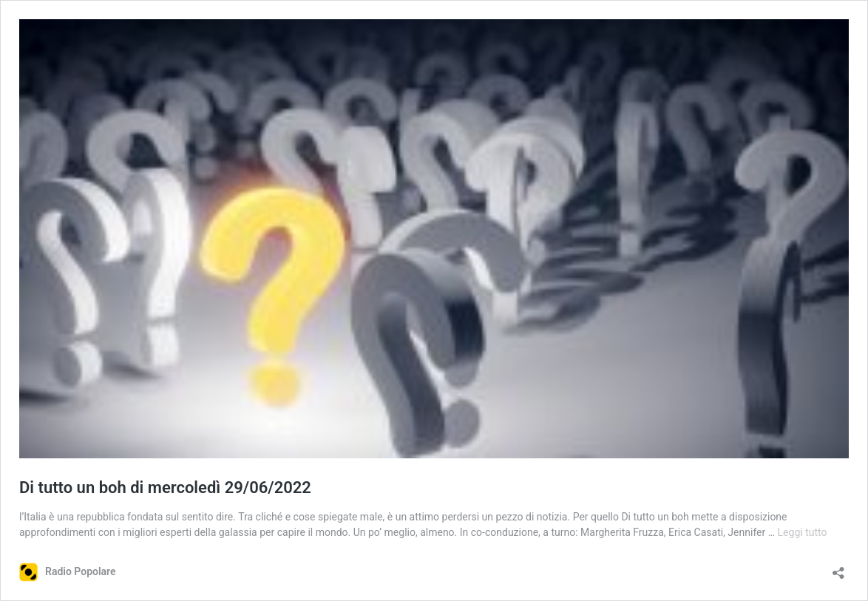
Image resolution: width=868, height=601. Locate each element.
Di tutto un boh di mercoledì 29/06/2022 (165, 488)
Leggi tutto (803, 532)
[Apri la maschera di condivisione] (838, 568)
